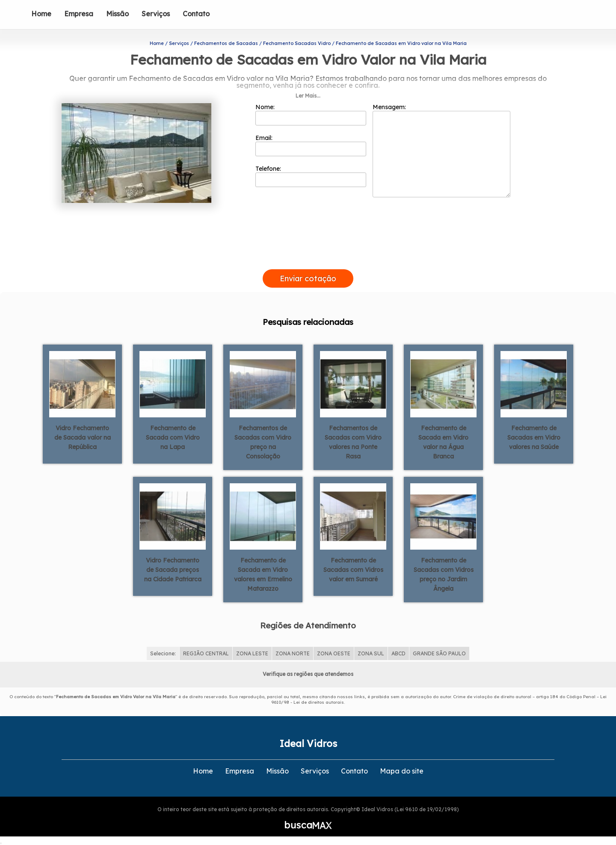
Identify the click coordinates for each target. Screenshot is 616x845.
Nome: (311, 114)
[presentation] (308, 259)
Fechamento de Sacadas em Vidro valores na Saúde (534, 437)
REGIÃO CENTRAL (206, 653)
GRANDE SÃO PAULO (439, 653)
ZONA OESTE (334, 653)
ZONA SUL (371, 653)
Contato (196, 14)
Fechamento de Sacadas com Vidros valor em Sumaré (353, 570)
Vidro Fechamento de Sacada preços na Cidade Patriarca (173, 570)
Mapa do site (402, 771)
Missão (117, 14)
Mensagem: (441, 150)
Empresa (79, 14)
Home (41, 14)
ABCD (398, 653)
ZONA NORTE (293, 653)
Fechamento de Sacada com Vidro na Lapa (173, 437)
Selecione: (163, 653)
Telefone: (311, 176)
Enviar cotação (308, 278)
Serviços (156, 14)
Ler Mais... (308, 96)
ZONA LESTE (252, 653)
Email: (311, 145)
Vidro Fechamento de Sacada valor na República (83, 437)
